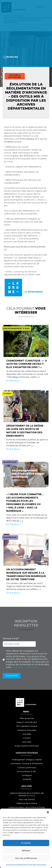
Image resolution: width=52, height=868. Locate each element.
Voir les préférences (26, 858)
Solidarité (27, 779)
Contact (27, 738)
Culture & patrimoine (27, 768)
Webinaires (12, 36)
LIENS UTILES (27, 786)
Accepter (26, 843)
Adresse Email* (11, 638)
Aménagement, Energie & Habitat (27, 760)
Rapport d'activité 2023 (27, 722)
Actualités (27, 734)
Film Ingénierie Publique (27, 726)
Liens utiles (27, 742)
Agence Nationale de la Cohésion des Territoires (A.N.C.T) (27, 794)
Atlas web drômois (27, 799)
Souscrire (12, 676)
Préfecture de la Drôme (27, 803)
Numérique (27, 775)
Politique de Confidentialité (25, 667)
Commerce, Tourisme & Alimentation (27, 764)
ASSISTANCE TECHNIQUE (27, 753)
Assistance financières (27, 730)
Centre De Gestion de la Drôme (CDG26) (27, 807)
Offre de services (27, 718)
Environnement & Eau (27, 771)
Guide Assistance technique (27, 746)
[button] (48, 812)
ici (40, 258)
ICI (5, 250)
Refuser (26, 851)
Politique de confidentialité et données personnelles (26, 864)
